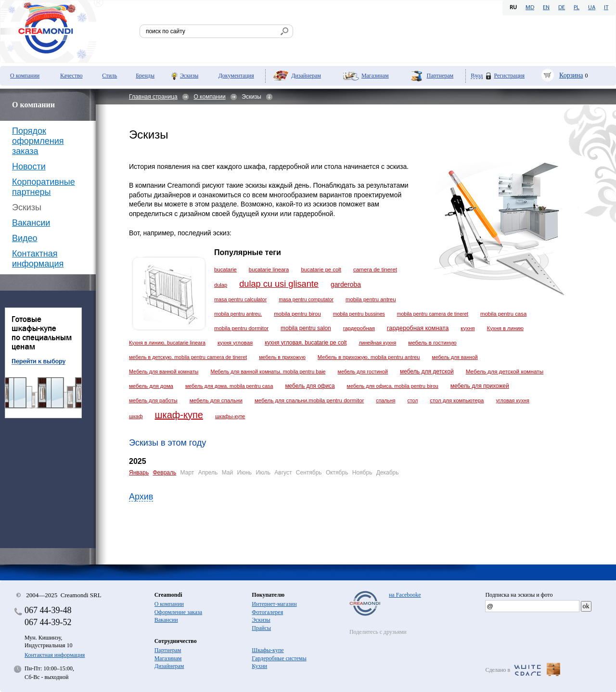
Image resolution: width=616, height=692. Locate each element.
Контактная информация (38, 259)
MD (530, 8)
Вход (477, 76)
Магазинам (375, 76)
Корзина (571, 75)
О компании (25, 76)
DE (562, 8)
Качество (71, 76)
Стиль (109, 76)
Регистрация (509, 76)
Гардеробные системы (279, 658)
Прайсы (261, 628)
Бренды (145, 76)
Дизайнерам (306, 76)
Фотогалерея (267, 612)
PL (577, 8)
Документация (236, 76)
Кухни (259, 666)
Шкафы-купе (268, 650)
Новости (29, 167)
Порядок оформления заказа (38, 141)
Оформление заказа (178, 612)
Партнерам (440, 76)
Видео (25, 238)
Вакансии (31, 223)
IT (606, 8)
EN (546, 8)
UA (592, 8)
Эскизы (189, 76)
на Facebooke (405, 595)
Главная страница (153, 97)
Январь (139, 473)
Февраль (164, 473)
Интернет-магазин (274, 604)
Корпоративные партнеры (44, 187)
